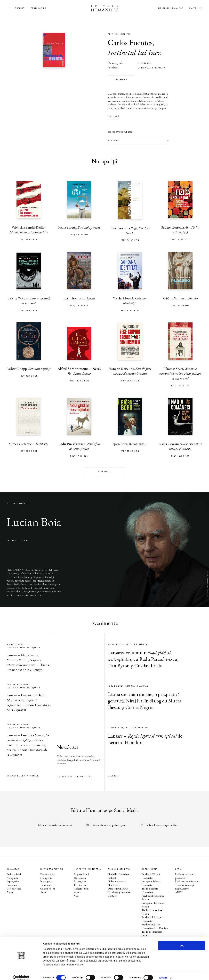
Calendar (114, 776)
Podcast (112, 878)
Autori (10, 892)
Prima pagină (39, 8)
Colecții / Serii (14, 889)
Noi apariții (12, 878)
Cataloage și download (120, 892)
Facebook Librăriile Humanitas (152, 919)
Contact (112, 896)
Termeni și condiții (185, 885)
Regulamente (182, 889)
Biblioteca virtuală (117, 881)
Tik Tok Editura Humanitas (150, 890)
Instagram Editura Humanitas (151, 883)
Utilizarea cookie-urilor (187, 881)
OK (182, 941)
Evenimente (13, 885)
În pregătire (13, 881)
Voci (76, 896)
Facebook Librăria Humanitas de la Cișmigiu (155, 926)
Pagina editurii (14, 874)
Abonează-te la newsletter (75, 777)
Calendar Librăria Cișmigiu (23, 776)
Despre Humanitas (118, 889)
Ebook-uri (113, 885)
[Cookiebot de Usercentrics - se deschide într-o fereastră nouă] (21, 974)
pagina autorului (17, 540)
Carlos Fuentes (130, 42)
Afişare (163, 974)
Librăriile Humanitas (171, 8)
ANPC (179, 892)
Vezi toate (105, 472)
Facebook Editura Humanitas (151, 876)
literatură (144, 63)
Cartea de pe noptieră (151, 68)
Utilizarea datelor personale (185, 876)
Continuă (113, 116)
